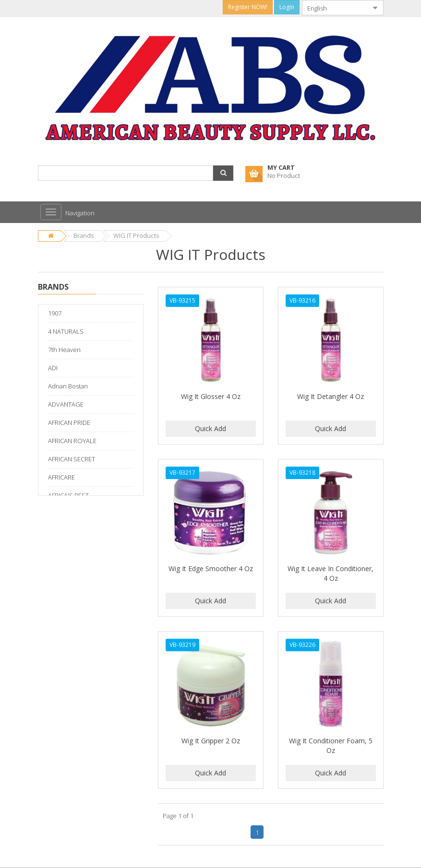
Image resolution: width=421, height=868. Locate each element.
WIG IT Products (136, 235)
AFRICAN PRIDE (69, 422)
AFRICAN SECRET (72, 459)
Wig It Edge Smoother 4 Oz (211, 569)
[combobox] (335, 8)
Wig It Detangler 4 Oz (331, 396)
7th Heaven (64, 350)
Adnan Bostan (68, 386)
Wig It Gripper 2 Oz (211, 741)
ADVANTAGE (66, 404)
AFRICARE (61, 477)
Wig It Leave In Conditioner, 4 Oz (331, 573)
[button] (223, 173)
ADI (53, 368)
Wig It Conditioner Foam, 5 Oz (331, 745)
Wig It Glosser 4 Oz (211, 396)
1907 (55, 313)
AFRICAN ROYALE (72, 441)
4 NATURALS (66, 331)
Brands (84, 235)
